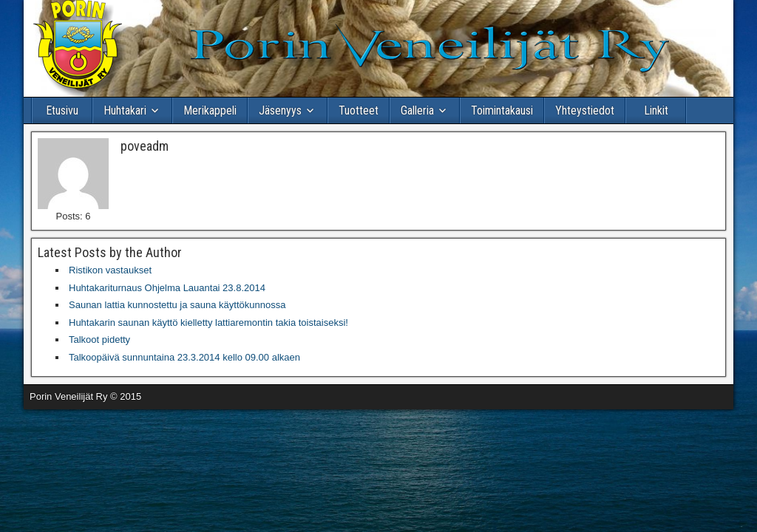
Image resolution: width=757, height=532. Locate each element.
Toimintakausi (502, 110)
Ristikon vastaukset (110, 270)
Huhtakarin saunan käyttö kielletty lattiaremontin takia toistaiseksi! (208, 323)
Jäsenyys (280, 110)
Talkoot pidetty (99, 340)
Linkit (656, 110)
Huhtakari (125, 110)
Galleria (417, 110)
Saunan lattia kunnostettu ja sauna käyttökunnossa (177, 305)
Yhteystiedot (585, 110)
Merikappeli (210, 110)
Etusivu (62, 110)
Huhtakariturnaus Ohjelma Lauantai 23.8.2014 (167, 288)
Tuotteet (359, 110)
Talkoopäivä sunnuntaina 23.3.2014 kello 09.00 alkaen (184, 357)
